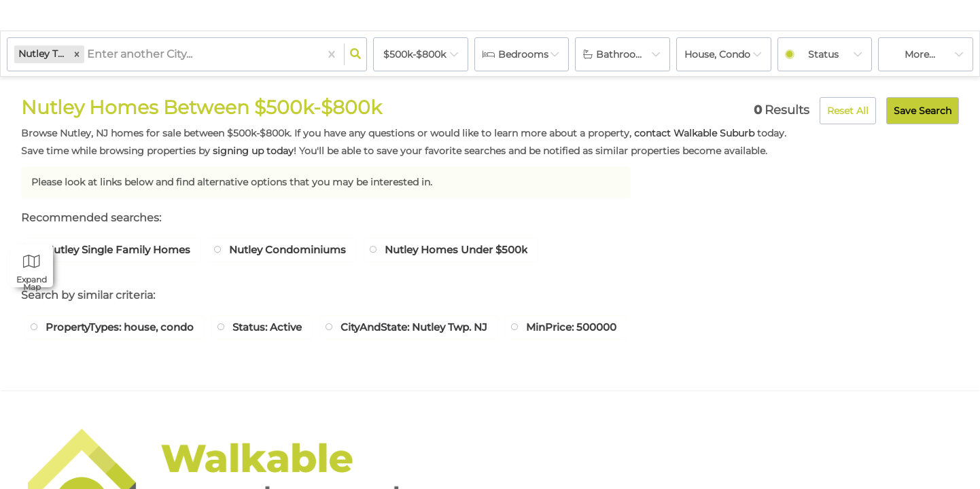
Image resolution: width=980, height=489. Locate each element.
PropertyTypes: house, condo (125, 329)
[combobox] (88, 55)
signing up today (253, 151)
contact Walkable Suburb (694, 133)
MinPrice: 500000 (607, 329)
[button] (77, 54)
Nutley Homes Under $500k (479, 250)
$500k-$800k (415, 54)
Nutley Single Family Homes (123, 250)
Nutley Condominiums (301, 250)
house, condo (717, 54)
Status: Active (282, 329)
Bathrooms (623, 54)
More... (920, 54)
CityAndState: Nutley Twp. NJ (439, 329)
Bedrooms (523, 54)
